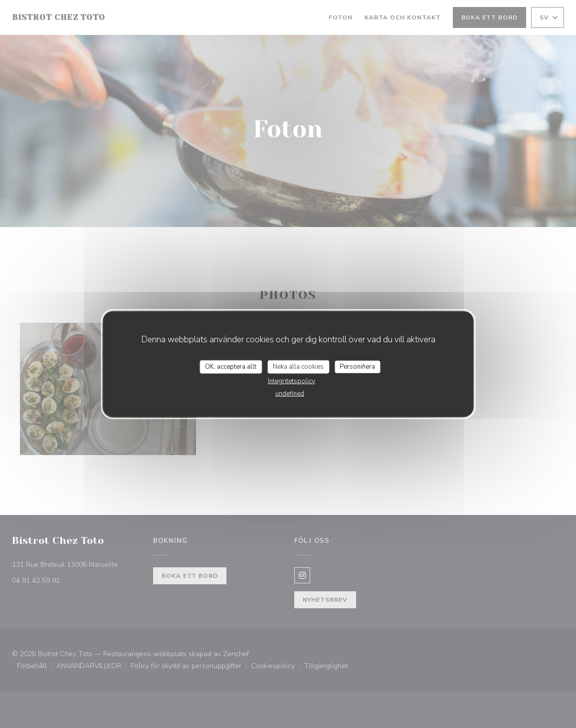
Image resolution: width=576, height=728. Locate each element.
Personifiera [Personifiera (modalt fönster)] (357, 366)
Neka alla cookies (298, 366)
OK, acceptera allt (231, 366)
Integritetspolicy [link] (291, 381)
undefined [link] (290, 394)
